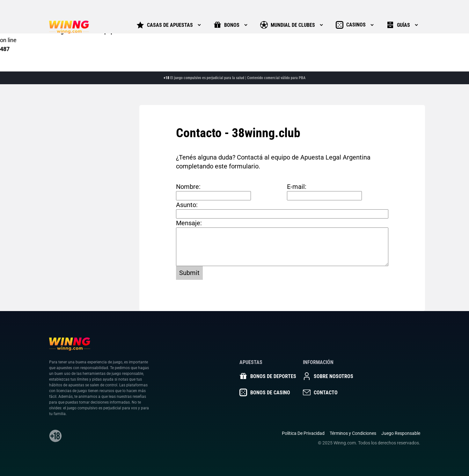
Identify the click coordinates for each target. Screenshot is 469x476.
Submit (189, 273)
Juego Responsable (401, 433)
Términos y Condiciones (353, 433)
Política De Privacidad (303, 433)
